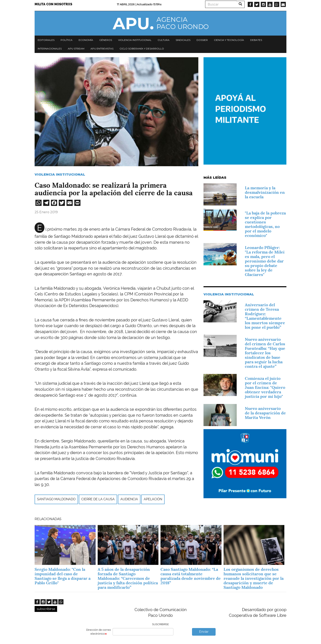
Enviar (204, 632)
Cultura (164, 40)
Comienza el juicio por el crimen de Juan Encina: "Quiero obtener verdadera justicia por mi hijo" (265, 387)
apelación (153, 499)
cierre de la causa (98, 499)
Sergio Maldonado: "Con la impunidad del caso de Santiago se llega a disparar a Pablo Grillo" (63, 576)
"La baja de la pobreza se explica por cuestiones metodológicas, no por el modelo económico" (265, 224)
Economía (86, 40)
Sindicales (183, 40)
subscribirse (46, 609)
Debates (256, 40)
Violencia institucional (135, 40)
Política (67, 40)
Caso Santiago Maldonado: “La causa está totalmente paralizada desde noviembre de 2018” (191, 576)
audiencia (129, 499)
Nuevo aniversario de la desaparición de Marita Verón (265, 413)
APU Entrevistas (102, 49)
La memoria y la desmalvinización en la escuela (265, 192)
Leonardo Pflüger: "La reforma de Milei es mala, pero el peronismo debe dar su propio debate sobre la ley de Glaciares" (265, 261)
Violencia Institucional (60, 174)
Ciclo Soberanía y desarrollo (142, 49)
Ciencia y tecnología (229, 40)
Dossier (202, 40)
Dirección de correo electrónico (99, 632)
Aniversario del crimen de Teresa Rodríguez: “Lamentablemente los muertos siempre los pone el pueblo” (265, 316)
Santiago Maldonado (56, 499)
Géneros (106, 40)
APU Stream (76, 49)
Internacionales (50, 49)
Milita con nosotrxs (53, 4)
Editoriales (46, 40)
